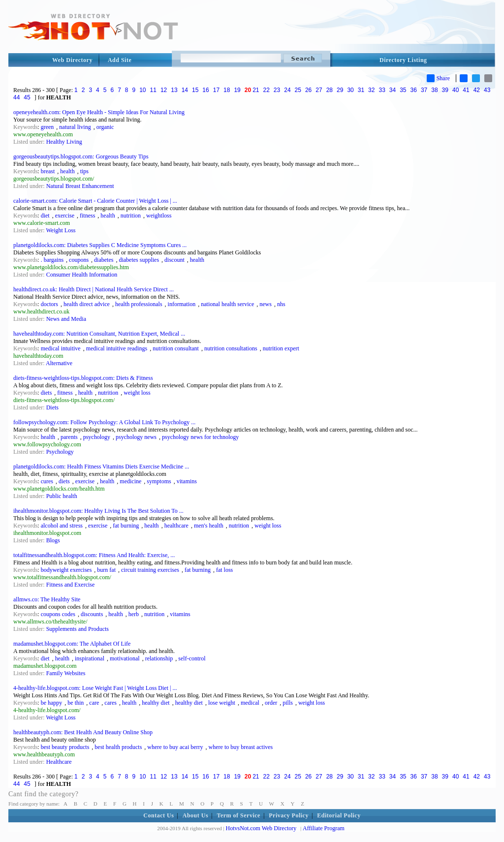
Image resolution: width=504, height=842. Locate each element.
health (67, 171)
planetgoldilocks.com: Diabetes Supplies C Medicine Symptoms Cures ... (100, 245)
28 (330, 90)
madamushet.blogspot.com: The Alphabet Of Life (72, 644)
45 (27, 97)
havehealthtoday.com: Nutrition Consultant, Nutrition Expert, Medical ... (99, 334)
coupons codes (58, 614)
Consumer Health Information (82, 275)
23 (277, 90)
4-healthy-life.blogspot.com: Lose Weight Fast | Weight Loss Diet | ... (95, 688)
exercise (65, 216)
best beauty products (65, 747)
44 (16, 97)
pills (288, 703)
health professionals (139, 304)
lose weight (222, 703)
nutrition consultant (176, 348)
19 (237, 90)
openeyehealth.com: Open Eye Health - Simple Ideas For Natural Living (99, 112)
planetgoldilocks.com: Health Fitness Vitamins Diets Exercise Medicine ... (101, 467)
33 (382, 90)
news (266, 304)
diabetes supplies (139, 260)
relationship (159, 658)
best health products (118, 747)
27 (319, 90)
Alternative (59, 363)
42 (477, 90)
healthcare (176, 526)
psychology (97, 437)
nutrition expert (281, 348)
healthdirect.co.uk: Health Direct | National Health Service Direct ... (94, 289)
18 (227, 90)
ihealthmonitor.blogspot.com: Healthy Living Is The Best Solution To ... (98, 511)
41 (466, 90)
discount (174, 260)
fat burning (126, 526)
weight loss (137, 393)
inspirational (90, 658)
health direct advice (87, 304)
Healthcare (59, 762)
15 (195, 90)
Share (438, 78)
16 (205, 90)
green (47, 127)
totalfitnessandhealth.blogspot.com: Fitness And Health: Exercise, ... (94, 555)
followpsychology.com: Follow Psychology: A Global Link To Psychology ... (104, 422)
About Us (195, 815)
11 (153, 90)
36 (414, 90)
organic (105, 127)
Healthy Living (64, 142)
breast (48, 171)
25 (298, 90)
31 (361, 90)
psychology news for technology (200, 437)
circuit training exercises (150, 570)
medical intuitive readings (117, 348)
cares (110, 703)
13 (174, 90)
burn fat (106, 570)
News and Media (66, 319)
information (182, 304)
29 (340, 90)
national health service (227, 304)
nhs (281, 304)
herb (134, 614)
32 (371, 90)
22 (267, 90)
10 (142, 90)
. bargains (52, 260)
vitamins (187, 481)
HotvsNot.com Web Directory (261, 828)
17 (216, 90)
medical (250, 703)
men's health (209, 526)
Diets (52, 407)
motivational (125, 658)
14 (185, 90)
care (94, 703)
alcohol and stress (62, 526)
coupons (79, 260)
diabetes (104, 260)
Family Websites (66, 673)
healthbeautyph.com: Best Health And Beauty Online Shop (83, 732)
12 (164, 90)
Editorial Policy (339, 815)
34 (393, 90)
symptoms (159, 481)
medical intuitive (61, 348)
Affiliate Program (324, 828)
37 (424, 90)
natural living (75, 127)
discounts (92, 614)
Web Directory (72, 60)
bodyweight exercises (66, 570)
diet (45, 216)
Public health (62, 496)
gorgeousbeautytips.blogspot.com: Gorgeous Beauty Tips (81, 156)
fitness (87, 216)
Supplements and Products (78, 629)
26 (308, 90)
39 (445, 90)
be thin (76, 703)
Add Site (120, 60)
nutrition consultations (231, 348)
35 (403, 90)
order (271, 703)
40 (456, 90)
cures (47, 481)
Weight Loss (61, 230)
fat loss (224, 570)
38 (434, 90)
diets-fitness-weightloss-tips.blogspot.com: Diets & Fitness (83, 378)
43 (487, 90)
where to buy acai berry (175, 747)
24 (287, 90)
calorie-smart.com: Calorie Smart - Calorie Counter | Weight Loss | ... (95, 201)
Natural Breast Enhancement (80, 186)
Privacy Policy (289, 815)
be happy (52, 703)
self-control (192, 658)
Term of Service (239, 815)
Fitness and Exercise (71, 585)
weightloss (159, 216)
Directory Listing (403, 60)
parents (69, 437)
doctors (49, 304)
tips (84, 171)
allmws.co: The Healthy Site (47, 599)
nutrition (131, 216)
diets (47, 393)
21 (256, 90)
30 (350, 90)
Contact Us (158, 815)
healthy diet (156, 703)
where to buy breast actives (241, 747)
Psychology (60, 452)
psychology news (136, 437)
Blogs (53, 540)
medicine (130, 481)
